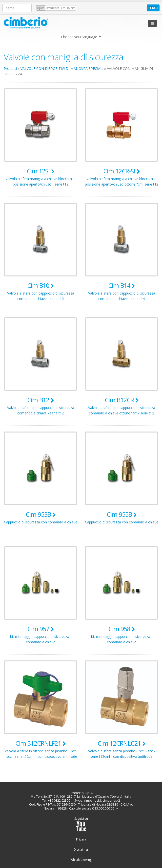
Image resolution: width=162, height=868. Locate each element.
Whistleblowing (81, 860)
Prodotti (10, 68)
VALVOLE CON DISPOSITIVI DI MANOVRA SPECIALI (62, 68)
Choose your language (81, 37)
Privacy (81, 840)
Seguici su (81, 824)
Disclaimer (81, 850)
